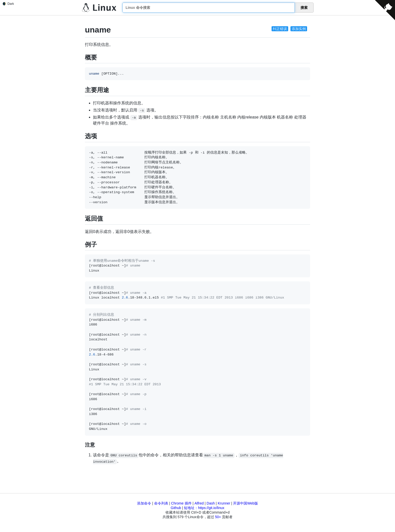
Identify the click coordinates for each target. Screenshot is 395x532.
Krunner (224, 503)
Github (176, 508)
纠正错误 (280, 29)
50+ (218, 517)
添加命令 (144, 503)
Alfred (199, 503)
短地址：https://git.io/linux (204, 508)
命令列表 (161, 503)
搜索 (304, 8)
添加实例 (299, 29)
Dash (211, 503)
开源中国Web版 (245, 503)
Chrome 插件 (181, 503)
